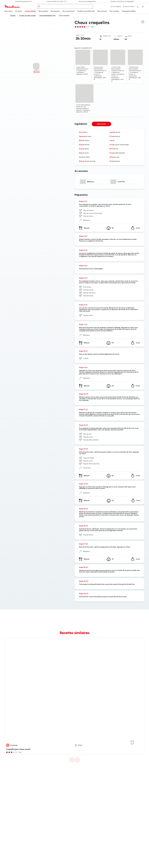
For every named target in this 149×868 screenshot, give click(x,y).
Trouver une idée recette (27, 16)
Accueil (13, 16)
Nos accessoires (69, 11)
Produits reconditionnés (86, 11)
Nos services (102, 11)
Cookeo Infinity (30, 11)
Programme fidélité (129, 11)
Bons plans (9, 11)
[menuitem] (9, 11)
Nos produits (43, 11)
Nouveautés (55, 11)
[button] (116, 7)
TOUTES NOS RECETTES (47, 16)
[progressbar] (36, 66)
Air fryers (19, 11)
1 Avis (92, 27)
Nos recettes (114, 11)
